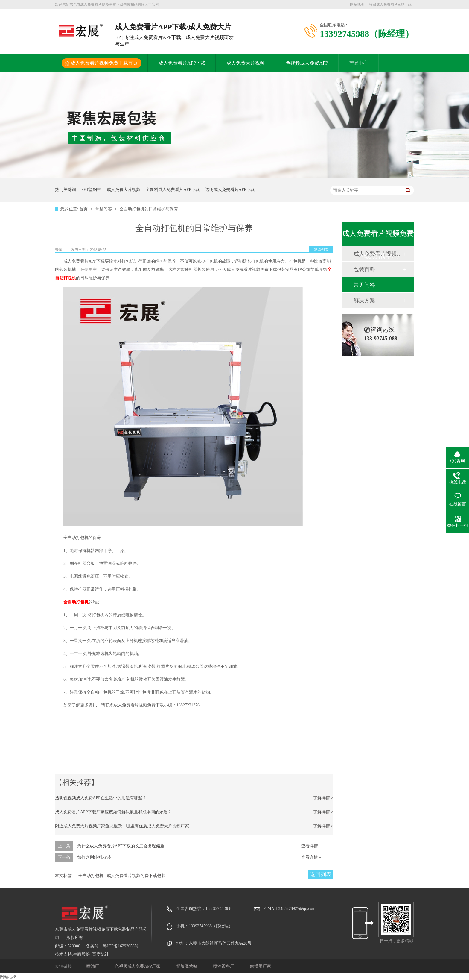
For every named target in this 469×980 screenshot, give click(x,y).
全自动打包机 (76, 602)
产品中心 (359, 63)
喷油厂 (93, 966)
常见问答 (104, 209)
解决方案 (364, 301)
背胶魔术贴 (187, 966)
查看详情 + (311, 846)
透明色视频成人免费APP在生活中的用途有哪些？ (101, 798)
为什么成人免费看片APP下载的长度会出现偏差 (121, 846)
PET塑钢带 (91, 190)
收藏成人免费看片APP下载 (390, 4)
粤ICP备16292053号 (121, 946)
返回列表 (321, 249)
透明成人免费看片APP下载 (230, 190)
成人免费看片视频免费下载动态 (378, 254)
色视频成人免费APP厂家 (138, 966)
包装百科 (364, 269)
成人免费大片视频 (246, 63)
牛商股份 (81, 954)
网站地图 (357, 4)
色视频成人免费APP (307, 63)
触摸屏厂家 (261, 966)
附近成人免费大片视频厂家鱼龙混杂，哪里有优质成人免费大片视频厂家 (122, 826)
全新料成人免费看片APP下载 (173, 190)
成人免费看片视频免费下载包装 (136, 876)
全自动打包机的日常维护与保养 (149, 209)
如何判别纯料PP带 (94, 857)
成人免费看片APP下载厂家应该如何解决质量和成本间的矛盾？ (113, 812)
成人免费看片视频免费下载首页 (104, 63)
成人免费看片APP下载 (182, 63)
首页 (84, 209)
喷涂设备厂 (224, 966)
